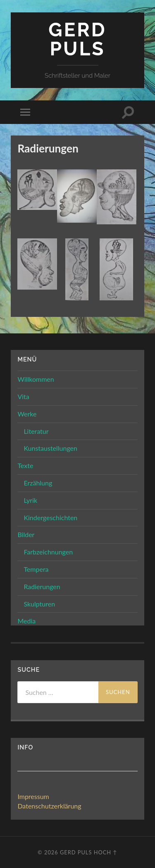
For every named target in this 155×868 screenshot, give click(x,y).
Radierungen (42, 586)
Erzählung (38, 483)
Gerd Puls (77, 39)
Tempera (36, 569)
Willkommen (36, 379)
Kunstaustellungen (50, 448)
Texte (25, 465)
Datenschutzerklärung (49, 806)
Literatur (36, 431)
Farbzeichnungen (48, 552)
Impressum (33, 796)
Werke (27, 414)
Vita (23, 396)
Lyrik (30, 500)
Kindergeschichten (50, 517)
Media (26, 621)
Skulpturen (39, 604)
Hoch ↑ (106, 852)
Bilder (26, 534)
